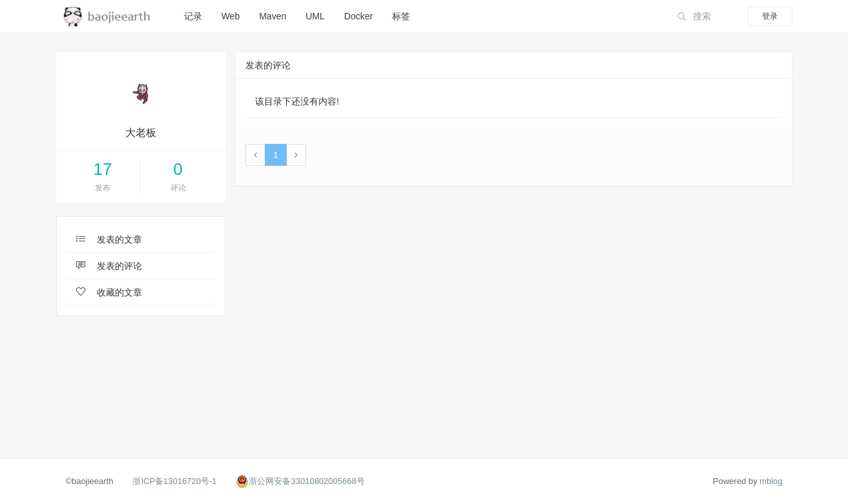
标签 (401, 16)
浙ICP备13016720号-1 (174, 481)
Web (231, 16)
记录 (193, 16)
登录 (770, 16)
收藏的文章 (109, 292)
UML (315, 16)
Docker (358, 16)
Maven (273, 16)
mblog (771, 481)
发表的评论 (109, 266)
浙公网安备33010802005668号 (306, 481)
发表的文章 (109, 239)
